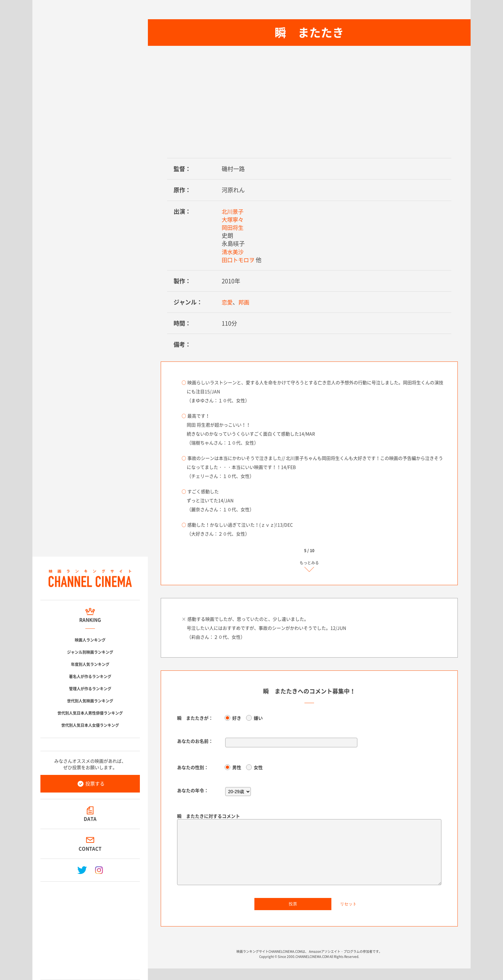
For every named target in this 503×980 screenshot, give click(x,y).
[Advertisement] (90, 928)
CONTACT (90, 849)
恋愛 (227, 302)
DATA (90, 819)
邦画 (245, 302)
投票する (95, 784)
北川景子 (233, 211)
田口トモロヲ (239, 260)
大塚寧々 (233, 219)
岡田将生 (233, 227)
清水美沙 (233, 252)
